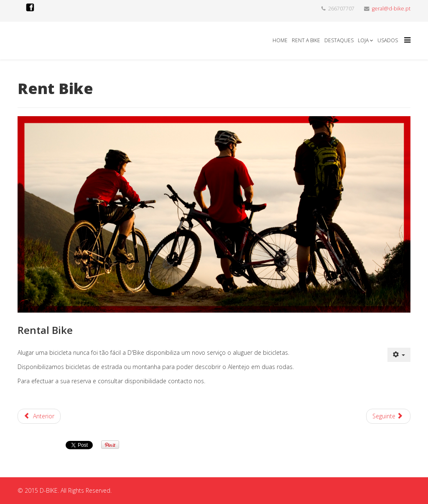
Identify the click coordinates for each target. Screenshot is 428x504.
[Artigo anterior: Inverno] (39, 416)
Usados (388, 40)
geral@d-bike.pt (391, 9)
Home (280, 40)
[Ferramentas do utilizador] (399, 355)
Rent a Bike (306, 40)
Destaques (339, 40)
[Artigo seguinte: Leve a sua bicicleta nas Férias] (389, 416)
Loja (363, 40)
